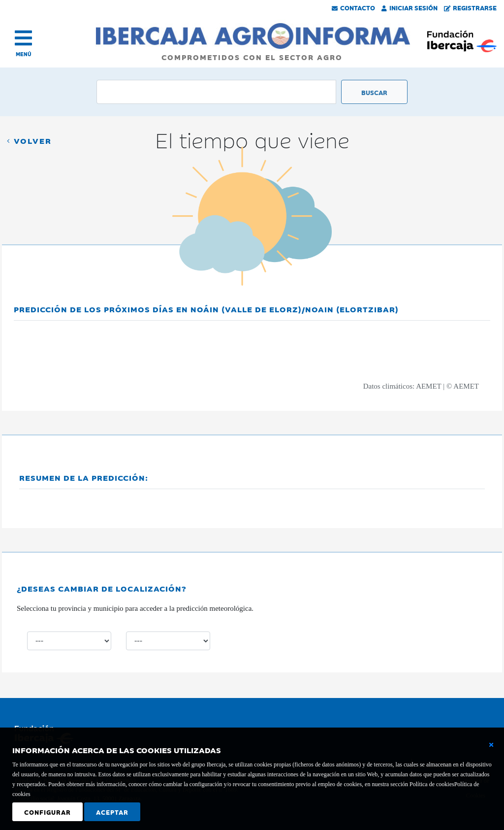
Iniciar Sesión (409, 7)
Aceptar (112, 812)
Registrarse (471, 7)
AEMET (428, 386)
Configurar (47, 812)
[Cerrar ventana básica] (491, 745)
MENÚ (24, 54)
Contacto (353, 7)
